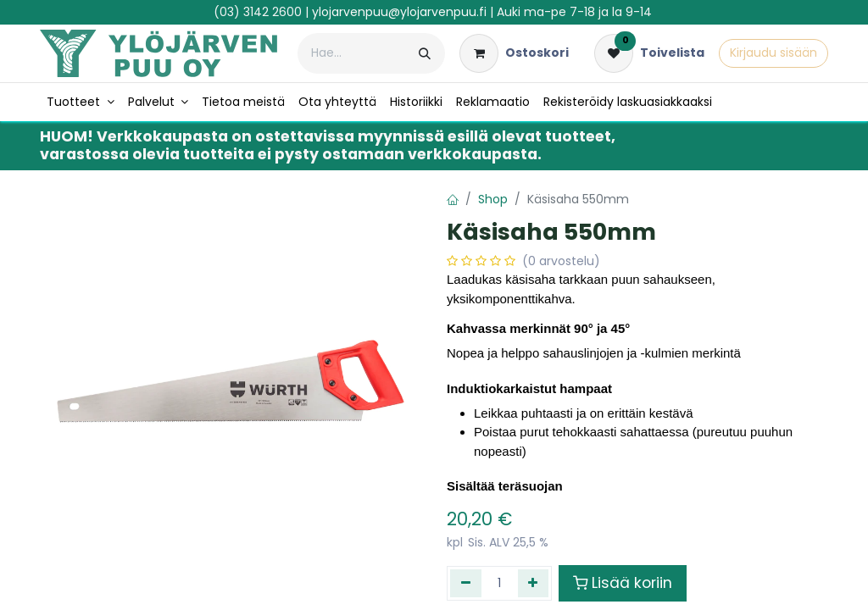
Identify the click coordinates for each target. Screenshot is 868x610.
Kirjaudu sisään (773, 53)
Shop (493, 199)
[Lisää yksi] (534, 583)
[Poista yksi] (466, 583)
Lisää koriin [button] (623, 583)
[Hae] (425, 53)
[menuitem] (81, 102)
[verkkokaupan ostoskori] (514, 53)
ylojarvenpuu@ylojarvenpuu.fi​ (399, 12)
